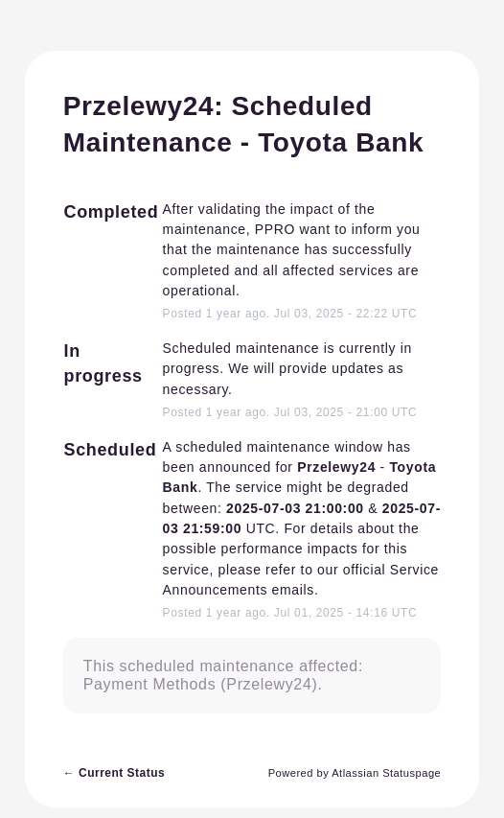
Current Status (114, 773)
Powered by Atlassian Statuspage (355, 773)
